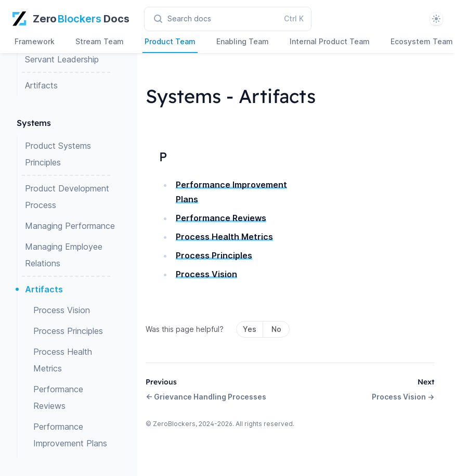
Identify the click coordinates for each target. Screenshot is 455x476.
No (276, 329)
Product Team (170, 41)
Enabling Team (243, 41)
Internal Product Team (330, 41)
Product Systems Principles (58, 154)
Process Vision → (403, 397)
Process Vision (62, 310)
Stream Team (100, 41)
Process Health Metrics (63, 360)
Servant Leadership (62, 59)
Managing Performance (70, 226)
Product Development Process (67, 197)
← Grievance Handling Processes (206, 397)
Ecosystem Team (422, 41)
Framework (35, 41)
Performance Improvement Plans (70, 435)
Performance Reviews (58, 397)
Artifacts (41, 85)
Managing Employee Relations (64, 255)
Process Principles (68, 331)
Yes (250, 329)
